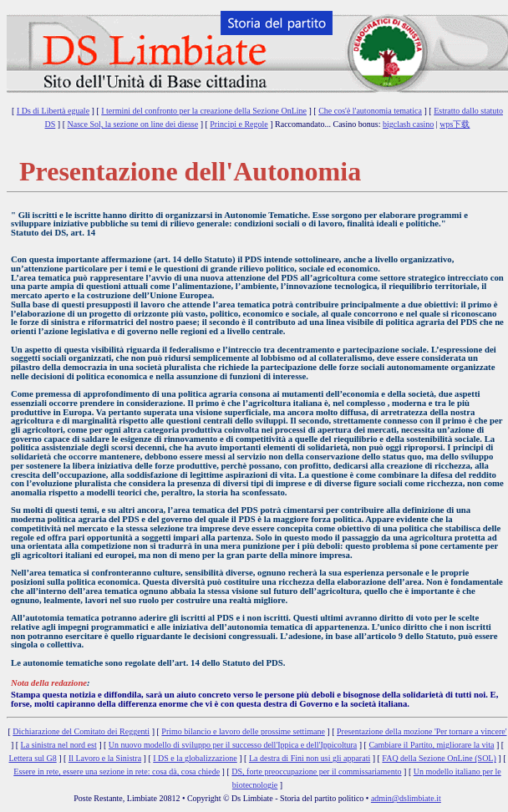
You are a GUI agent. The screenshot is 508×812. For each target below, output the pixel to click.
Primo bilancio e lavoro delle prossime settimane (243, 731)
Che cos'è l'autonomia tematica (370, 111)
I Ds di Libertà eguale (53, 111)
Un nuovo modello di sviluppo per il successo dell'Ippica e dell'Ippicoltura (233, 745)
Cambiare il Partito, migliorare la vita (431, 745)
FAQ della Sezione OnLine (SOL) (439, 758)
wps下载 (455, 124)
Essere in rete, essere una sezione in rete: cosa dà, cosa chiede (117, 771)
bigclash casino (408, 124)
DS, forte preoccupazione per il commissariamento (316, 771)
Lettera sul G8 (33, 758)
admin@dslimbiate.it (406, 798)
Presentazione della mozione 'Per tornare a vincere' (422, 731)
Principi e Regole (239, 124)
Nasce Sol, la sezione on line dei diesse (133, 124)
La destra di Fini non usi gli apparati (310, 758)
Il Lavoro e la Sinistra (105, 758)
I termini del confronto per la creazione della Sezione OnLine (204, 111)
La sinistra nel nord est (59, 745)
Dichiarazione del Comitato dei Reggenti (81, 731)
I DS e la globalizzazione (195, 758)
